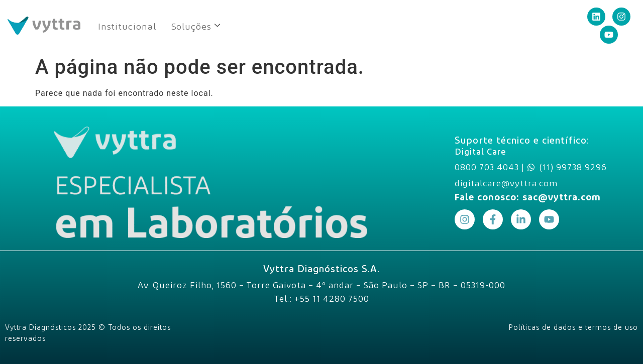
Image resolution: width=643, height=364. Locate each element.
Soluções (196, 26)
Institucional (127, 26)
